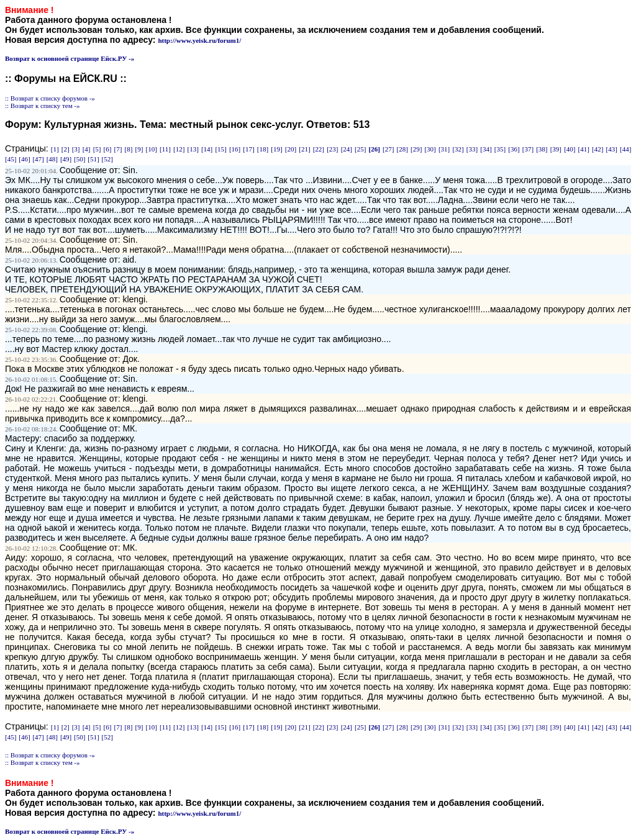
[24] (347, 149)
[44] (625, 149)
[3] (76, 149)
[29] (416, 149)
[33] (472, 149)
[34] (486, 149)
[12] (179, 149)
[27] (388, 149)
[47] (38, 159)
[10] (151, 149)
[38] (542, 149)
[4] (87, 149)
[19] (276, 149)
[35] (500, 149)
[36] (514, 149)
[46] (24, 159)
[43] (612, 149)
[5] (97, 149)
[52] (107, 159)
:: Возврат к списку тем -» (43, 106)
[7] (118, 149)
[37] (528, 149)
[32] (458, 149)
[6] (108, 149)
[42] (597, 149)
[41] (584, 149)
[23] (332, 149)
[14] (207, 149)
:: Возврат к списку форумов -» (50, 98)
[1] (55, 149)
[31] (444, 149)
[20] (291, 149)
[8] (129, 149)
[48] (52, 159)
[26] (375, 149)
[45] (11, 159)
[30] (430, 149)
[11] (165, 149)
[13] (193, 149)
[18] (263, 149)
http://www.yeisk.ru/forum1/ (199, 40)
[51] (93, 159)
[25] (360, 149)
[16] (235, 149)
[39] (556, 149)
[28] (402, 149)
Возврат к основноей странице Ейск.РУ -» (70, 58)
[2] (66, 149)
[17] (248, 149)
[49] (66, 159)
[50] (79, 159)
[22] (319, 149)
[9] (139, 149)
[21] (304, 149)
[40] (570, 149)
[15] (220, 149)
